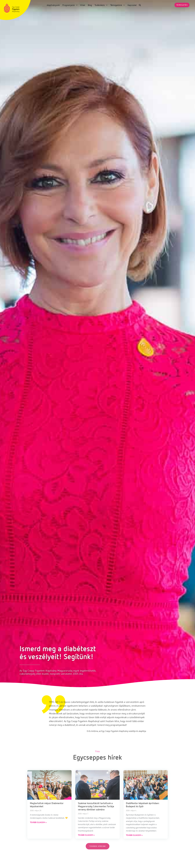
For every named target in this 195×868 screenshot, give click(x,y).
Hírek (83, 5)
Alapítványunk (53, 5)
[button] (140, 5)
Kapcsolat (132, 5)
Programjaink (70, 5)
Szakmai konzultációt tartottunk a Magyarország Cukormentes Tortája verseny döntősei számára (96, 806)
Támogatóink (118, 5)
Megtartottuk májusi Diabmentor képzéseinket (47, 805)
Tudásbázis (101, 5)
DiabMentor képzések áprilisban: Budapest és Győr (143, 805)
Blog (90, 5)
